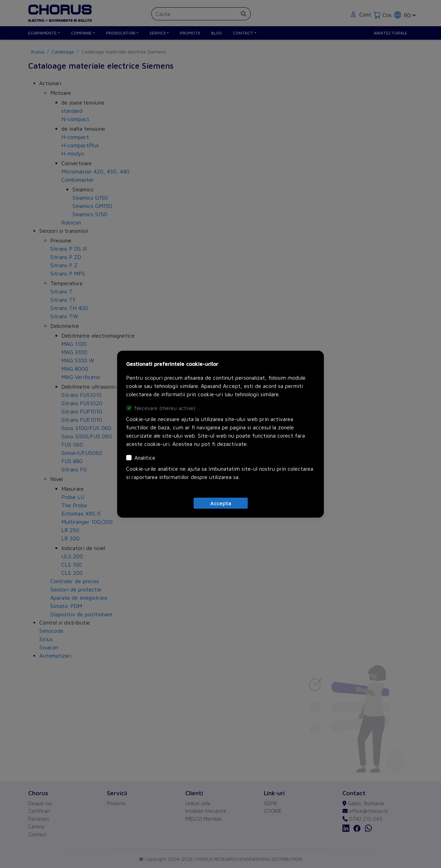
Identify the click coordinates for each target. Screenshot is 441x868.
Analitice (145, 458)
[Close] (221, 503)
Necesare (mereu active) (165, 408)
